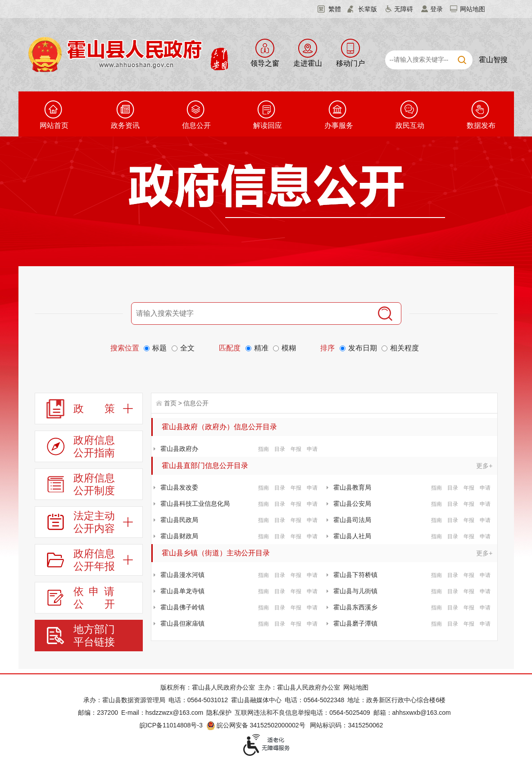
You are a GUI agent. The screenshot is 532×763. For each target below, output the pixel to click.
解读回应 (268, 125)
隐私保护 (219, 713)
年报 (296, 449)
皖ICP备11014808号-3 (171, 725)
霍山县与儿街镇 (355, 591)
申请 (312, 449)
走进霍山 (308, 63)
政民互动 (410, 125)
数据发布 (481, 125)
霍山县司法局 (352, 520)
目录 (280, 449)
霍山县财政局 (179, 536)
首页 (170, 403)
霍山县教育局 (352, 487)
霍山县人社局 (352, 536)
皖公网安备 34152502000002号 (257, 725)
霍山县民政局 (179, 520)
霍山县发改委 (179, 487)
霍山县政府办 (179, 449)
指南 (264, 449)
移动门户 (350, 63)
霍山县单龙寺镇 (182, 591)
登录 (437, 9)
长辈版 (368, 9)
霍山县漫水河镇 (182, 575)
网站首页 (54, 125)
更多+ (484, 466)
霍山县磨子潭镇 (355, 623)
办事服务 (339, 125)
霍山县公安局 (352, 504)
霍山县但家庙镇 (182, 623)
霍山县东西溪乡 (355, 607)
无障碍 (404, 9)
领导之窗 (265, 63)
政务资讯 (125, 125)
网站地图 (473, 9)
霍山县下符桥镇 (355, 575)
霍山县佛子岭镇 (182, 607)
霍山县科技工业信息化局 (195, 504)
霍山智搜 (493, 60)
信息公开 (196, 125)
